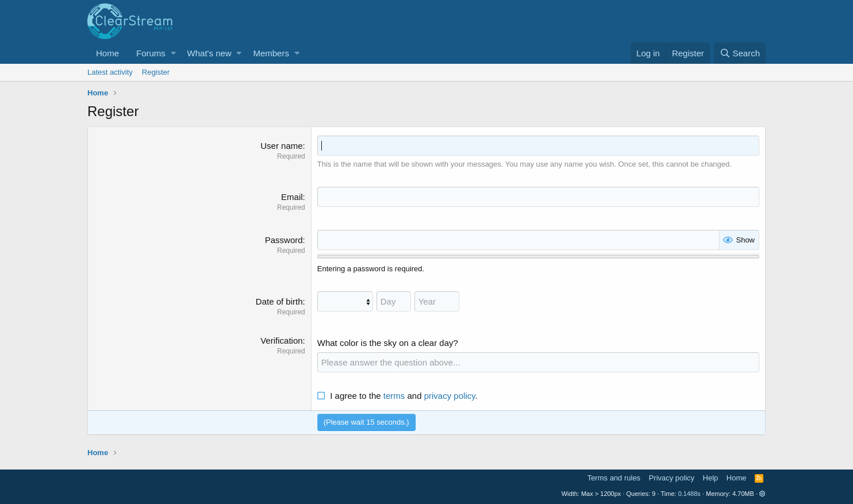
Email (292, 197)
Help (711, 478)
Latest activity (110, 72)
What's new (210, 53)
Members (271, 53)
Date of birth (279, 301)
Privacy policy (672, 478)
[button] (173, 53)
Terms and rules (614, 478)
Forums (151, 53)
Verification (281, 341)
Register (156, 72)
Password (284, 240)
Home (107, 53)
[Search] (740, 53)
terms (394, 396)
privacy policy (450, 396)
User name (281, 146)
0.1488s (689, 494)
